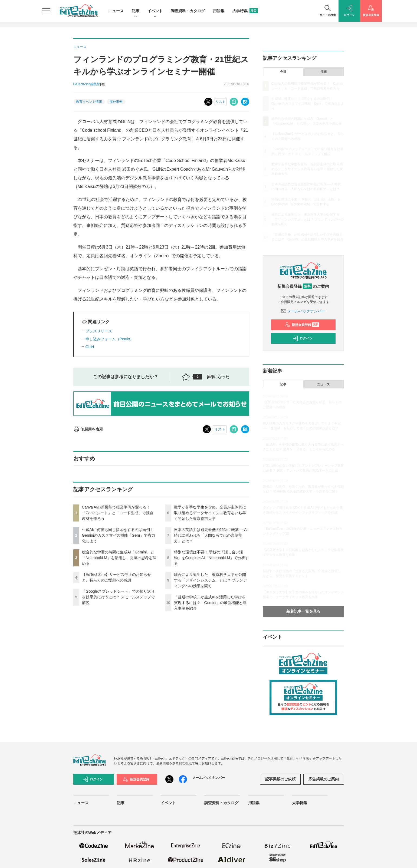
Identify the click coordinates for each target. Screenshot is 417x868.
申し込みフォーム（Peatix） (110, 339)
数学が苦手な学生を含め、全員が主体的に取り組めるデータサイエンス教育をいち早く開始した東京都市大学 (210, 513)
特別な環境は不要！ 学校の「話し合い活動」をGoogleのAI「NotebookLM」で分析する (212, 558)
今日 (283, 72)
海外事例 (116, 102)
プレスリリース (99, 331)
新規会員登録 (302, 325)
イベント (155, 11)
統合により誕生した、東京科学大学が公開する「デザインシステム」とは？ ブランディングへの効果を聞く (211, 580)
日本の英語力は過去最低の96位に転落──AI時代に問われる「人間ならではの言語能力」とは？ (211, 535)
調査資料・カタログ (188, 11)
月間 (323, 72)
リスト (221, 102)
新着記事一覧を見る (303, 611)
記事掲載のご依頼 (280, 779)
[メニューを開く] (46, 11)
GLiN (90, 347)
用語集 (219, 11)
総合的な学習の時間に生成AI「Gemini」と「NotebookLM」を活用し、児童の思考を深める (119, 558)
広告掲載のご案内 (324, 779)
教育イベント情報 (89, 102)
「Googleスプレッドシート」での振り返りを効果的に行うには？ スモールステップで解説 (119, 597)
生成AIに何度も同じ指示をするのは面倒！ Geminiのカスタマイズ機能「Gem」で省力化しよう (119, 535)
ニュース (116, 11)
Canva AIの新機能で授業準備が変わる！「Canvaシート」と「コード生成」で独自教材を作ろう (118, 513)
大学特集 (245, 11)
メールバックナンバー (303, 311)
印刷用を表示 (88, 429)
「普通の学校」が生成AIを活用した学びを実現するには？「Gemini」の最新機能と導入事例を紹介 (210, 603)
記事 (136, 11)
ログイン (303, 338)
